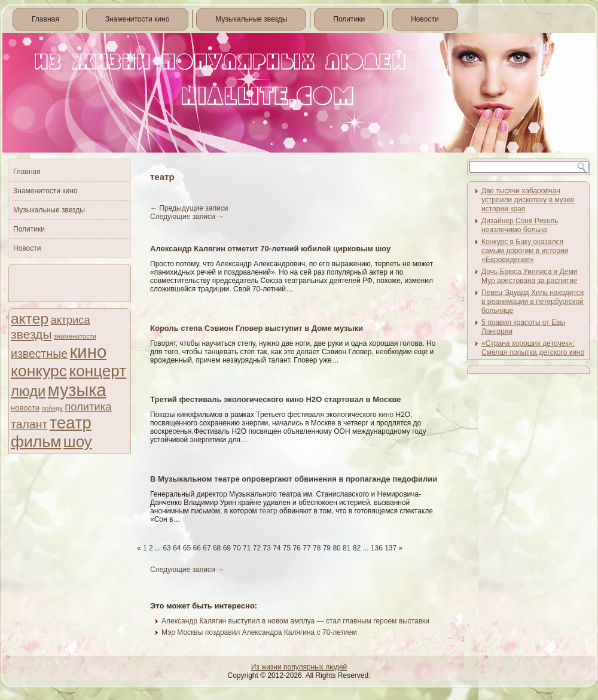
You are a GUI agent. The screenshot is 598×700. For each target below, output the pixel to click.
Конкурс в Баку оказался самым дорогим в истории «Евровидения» (525, 251)
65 (187, 548)
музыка (77, 390)
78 (317, 548)
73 (266, 548)
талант (29, 424)
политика (88, 407)
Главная (45, 19)
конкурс (39, 371)
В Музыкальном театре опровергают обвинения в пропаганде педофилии (294, 479)
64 (177, 548)
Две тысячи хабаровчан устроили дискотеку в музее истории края (528, 200)
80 (336, 548)
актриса (71, 320)
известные (39, 354)
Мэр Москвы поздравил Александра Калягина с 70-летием (259, 632)
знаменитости (75, 336)
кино (88, 351)
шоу (78, 442)
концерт (97, 371)
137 (390, 548)
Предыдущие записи (189, 208)
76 (297, 548)
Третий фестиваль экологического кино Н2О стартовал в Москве (276, 399)
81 (347, 548)
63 (167, 548)
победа (52, 408)
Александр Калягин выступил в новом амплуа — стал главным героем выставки (295, 621)
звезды (31, 334)
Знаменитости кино (138, 19)
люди (28, 391)
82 (357, 548)
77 (306, 548)
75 (287, 548)
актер (30, 319)
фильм (36, 442)
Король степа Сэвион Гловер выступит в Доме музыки (257, 328)
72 (257, 548)
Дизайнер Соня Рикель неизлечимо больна (520, 225)
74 (277, 548)
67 (207, 548)
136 (377, 548)
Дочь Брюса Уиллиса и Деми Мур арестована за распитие (530, 276)
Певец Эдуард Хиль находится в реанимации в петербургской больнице (533, 302)
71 (247, 548)
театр (71, 423)
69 (227, 548)
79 (327, 548)
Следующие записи (187, 217)
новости (25, 408)
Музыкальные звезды (251, 19)
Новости (425, 19)
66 (197, 548)
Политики (349, 19)
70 (237, 548)
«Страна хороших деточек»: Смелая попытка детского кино (533, 348)
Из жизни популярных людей (299, 667)
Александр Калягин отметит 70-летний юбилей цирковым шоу (270, 249)
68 (217, 548)
